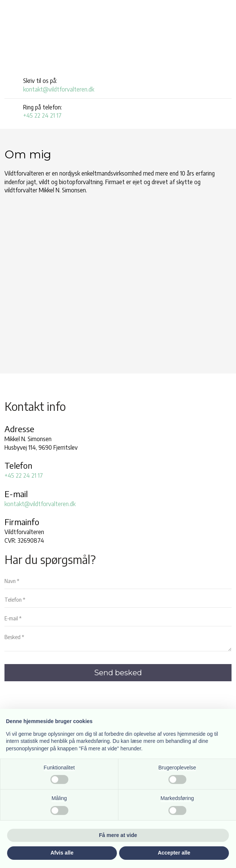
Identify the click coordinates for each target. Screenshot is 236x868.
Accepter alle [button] (174, 853)
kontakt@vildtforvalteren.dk (59, 89)
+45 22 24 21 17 (42, 115)
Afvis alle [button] (62, 853)
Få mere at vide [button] (118, 835)
